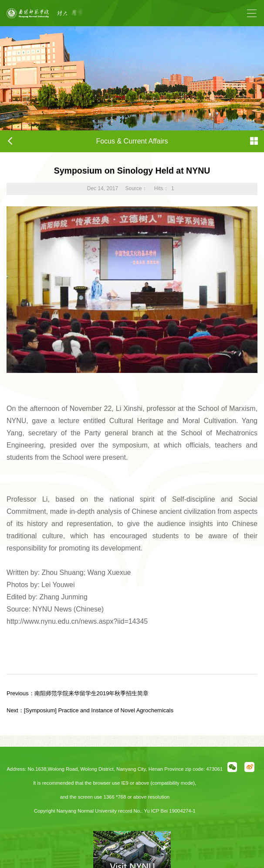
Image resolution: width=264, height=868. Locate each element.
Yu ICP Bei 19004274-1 (170, 811)
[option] (102, 13)
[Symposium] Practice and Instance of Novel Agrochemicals (90, 710)
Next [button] (143, 17)
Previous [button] (61, 17)
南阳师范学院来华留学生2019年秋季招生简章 (78, 693)
